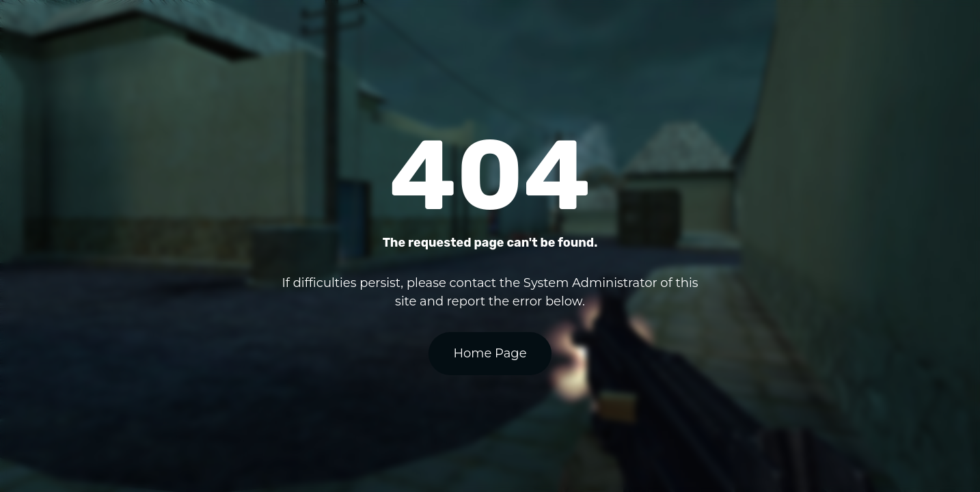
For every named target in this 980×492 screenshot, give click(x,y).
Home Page (490, 353)
